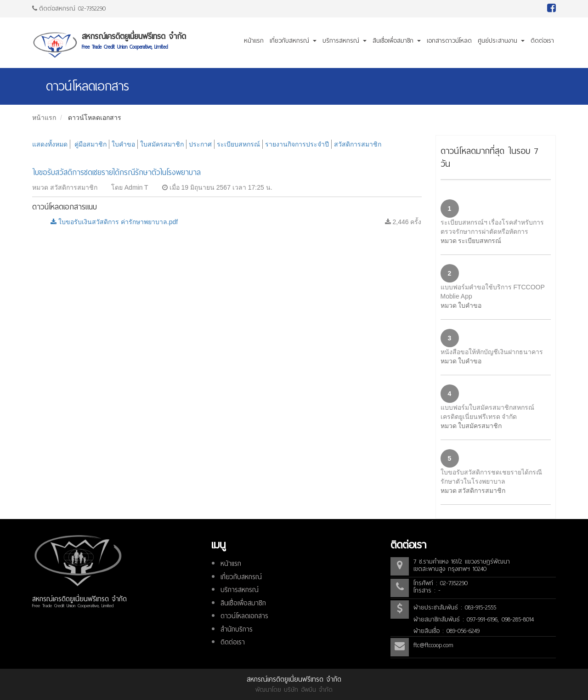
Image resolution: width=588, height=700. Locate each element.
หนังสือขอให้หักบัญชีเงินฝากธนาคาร (492, 352)
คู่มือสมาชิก (90, 144)
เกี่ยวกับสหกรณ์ (241, 577)
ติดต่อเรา (542, 41)
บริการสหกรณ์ (240, 590)
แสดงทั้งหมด (50, 144)
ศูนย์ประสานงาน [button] (501, 41)
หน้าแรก (254, 41)
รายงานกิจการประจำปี (297, 144)
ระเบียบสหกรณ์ (238, 144)
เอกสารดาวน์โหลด (449, 41)
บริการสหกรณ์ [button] (345, 41)
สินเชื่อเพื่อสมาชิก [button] (397, 41)
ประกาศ (200, 144)
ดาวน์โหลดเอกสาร (95, 118)
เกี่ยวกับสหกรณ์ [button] (293, 41)
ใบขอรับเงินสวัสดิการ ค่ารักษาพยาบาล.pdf (114, 222)
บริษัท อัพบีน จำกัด (308, 690)
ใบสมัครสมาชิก (162, 144)
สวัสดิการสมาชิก (358, 144)
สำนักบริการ (237, 629)
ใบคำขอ (123, 144)
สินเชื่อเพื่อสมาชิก (243, 603)
